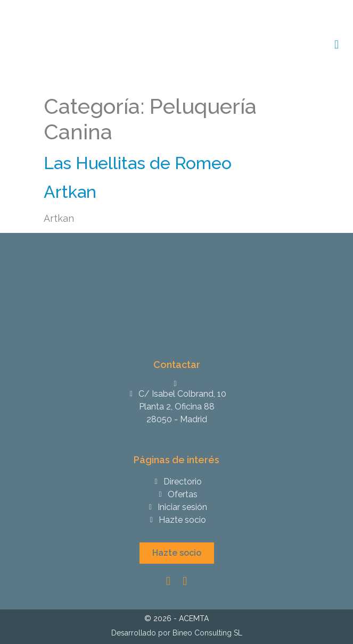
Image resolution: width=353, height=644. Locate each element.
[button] (177, 553)
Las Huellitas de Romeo (138, 163)
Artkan (70, 192)
